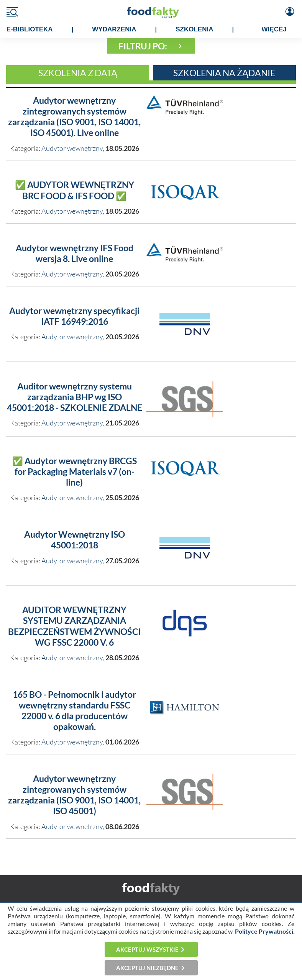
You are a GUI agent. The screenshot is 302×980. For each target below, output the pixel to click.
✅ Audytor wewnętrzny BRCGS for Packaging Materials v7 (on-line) (75, 472)
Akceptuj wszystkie (147, 949)
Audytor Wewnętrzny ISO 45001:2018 (75, 540)
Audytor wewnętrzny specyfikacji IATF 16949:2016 (74, 316)
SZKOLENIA (194, 29)
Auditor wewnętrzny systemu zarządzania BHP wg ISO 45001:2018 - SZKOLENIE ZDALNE (75, 397)
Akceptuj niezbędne (147, 968)
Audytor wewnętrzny (72, 148)
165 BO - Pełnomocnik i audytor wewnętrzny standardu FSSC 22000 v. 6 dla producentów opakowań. (74, 711)
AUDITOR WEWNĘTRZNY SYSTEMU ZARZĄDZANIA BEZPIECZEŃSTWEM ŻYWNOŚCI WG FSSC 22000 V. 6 (74, 626)
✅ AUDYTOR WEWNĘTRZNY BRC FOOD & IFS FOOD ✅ (75, 190)
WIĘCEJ (274, 29)
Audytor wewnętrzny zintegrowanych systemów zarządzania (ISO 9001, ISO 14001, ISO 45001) (74, 795)
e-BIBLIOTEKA (30, 29)
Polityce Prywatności (264, 931)
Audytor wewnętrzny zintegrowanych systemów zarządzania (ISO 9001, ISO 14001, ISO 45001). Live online (74, 117)
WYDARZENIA (114, 29)
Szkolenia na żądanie (224, 73)
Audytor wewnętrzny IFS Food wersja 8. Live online (75, 253)
